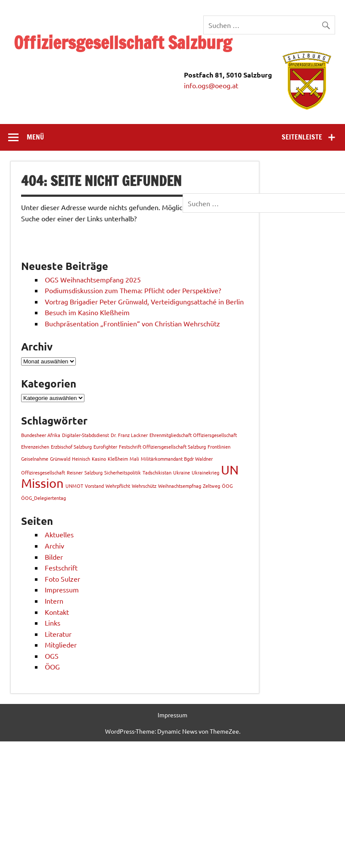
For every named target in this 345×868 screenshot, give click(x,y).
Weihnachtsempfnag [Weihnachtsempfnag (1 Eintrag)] (180, 486)
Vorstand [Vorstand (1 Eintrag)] (94, 486)
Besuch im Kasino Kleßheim (87, 312)
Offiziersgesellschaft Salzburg (123, 42)
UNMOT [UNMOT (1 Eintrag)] (74, 486)
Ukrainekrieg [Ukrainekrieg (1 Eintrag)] (205, 472)
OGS (52, 656)
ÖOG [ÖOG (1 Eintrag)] (227, 486)
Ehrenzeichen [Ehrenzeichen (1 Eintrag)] (35, 446)
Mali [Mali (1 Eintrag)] (134, 459)
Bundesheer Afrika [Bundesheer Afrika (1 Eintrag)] (41, 435)
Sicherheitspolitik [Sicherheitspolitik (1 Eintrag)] (123, 472)
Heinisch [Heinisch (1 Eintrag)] (81, 459)
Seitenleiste (302, 137)
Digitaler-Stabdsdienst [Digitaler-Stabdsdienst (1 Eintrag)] (85, 435)
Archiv (54, 546)
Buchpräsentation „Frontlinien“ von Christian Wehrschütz (132, 323)
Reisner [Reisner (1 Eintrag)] (75, 472)
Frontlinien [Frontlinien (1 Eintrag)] (219, 446)
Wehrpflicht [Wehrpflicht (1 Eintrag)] (118, 486)
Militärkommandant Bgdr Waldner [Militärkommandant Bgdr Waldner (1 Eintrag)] (177, 459)
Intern (54, 601)
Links (53, 623)
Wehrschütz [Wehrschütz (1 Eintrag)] (144, 486)
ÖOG (52, 666)
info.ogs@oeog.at (211, 85)
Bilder (54, 557)
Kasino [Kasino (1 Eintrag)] (99, 459)
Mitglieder (61, 645)
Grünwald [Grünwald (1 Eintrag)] (60, 459)
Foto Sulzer (62, 579)
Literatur (58, 634)
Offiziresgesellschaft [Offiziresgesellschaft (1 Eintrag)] (43, 472)
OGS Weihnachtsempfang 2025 (93, 279)
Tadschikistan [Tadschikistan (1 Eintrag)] (157, 472)
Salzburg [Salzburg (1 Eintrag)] (93, 472)
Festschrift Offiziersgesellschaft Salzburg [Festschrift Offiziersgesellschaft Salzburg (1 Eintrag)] (162, 446)
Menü (35, 137)
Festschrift (61, 567)
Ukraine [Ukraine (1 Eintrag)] (182, 472)
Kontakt (57, 612)
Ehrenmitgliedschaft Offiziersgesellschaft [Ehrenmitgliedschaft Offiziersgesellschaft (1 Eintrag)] (193, 435)
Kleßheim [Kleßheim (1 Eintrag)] (118, 459)
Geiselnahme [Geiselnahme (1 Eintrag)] (35, 459)
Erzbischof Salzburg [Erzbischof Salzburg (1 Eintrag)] (71, 446)
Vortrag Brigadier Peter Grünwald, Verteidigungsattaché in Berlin (144, 301)
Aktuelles (59, 534)
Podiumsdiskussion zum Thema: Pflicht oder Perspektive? (134, 290)
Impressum (62, 589)
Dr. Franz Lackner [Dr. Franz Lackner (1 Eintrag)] (129, 435)
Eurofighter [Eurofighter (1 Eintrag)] (105, 446)
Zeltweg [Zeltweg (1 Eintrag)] (211, 486)
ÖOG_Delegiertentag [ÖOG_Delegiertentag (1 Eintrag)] (44, 498)
